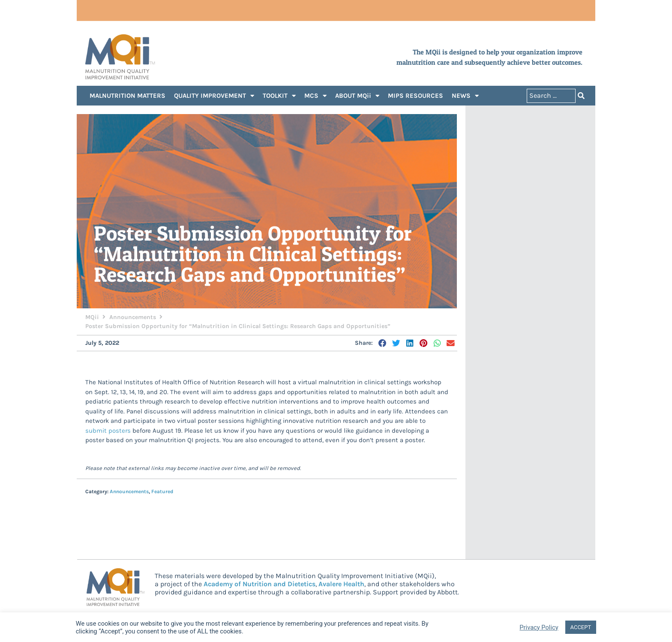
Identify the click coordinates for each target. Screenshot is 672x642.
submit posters (108, 431)
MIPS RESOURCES (415, 96)
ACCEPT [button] (581, 627)
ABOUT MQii (357, 96)
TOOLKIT (279, 96)
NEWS (465, 96)
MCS (315, 96)
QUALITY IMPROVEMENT (214, 96)
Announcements (133, 318)
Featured (162, 492)
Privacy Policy (539, 627)
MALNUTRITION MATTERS (127, 96)
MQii (92, 318)
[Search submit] (581, 96)
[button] (383, 344)
